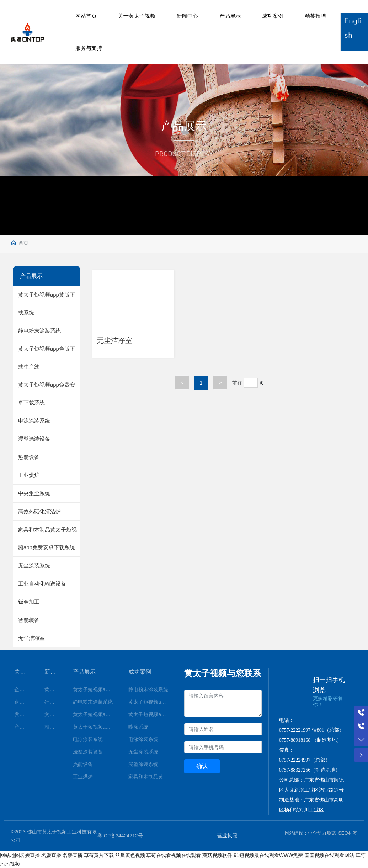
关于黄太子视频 (137, 16)
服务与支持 (89, 48)
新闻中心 (187, 16)
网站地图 (10, 855)
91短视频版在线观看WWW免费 (268, 855)
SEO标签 (348, 833)
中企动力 (317, 833)
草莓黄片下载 (99, 855)
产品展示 (230, 16)
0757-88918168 (295, 740)
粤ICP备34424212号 (120, 836)
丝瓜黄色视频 (130, 855)
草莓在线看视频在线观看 (174, 855)
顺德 (331, 833)
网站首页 (86, 16)
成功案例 (273, 16)
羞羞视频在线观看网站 (329, 855)
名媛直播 (30, 855)
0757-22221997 (295, 730)
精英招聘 (315, 16)
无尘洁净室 (117, 339)
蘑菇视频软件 (217, 855)
